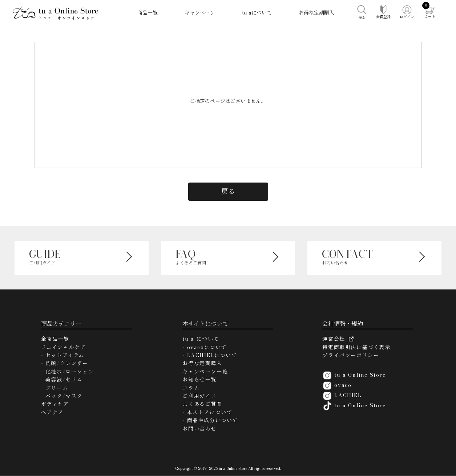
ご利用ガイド (199, 396)
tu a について (201, 339)
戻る (228, 191)
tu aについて (257, 13)
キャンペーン (200, 13)
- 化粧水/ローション (68, 372)
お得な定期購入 (316, 13)
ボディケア (55, 404)
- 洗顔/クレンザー (65, 363)
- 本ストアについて (207, 412)
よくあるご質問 (202, 404)
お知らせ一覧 (199, 380)
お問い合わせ (199, 429)
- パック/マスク (62, 396)
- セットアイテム (63, 355)
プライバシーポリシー (351, 355)
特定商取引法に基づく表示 (356, 347)
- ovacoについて (205, 347)
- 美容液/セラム (62, 380)
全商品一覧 (55, 339)
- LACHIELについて (210, 355)
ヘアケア (52, 412)
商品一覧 (148, 13)
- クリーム (55, 388)
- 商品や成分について (210, 420)
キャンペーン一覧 (205, 372)
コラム (191, 388)
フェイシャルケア (64, 347)
